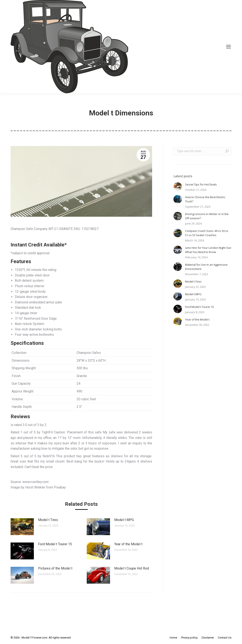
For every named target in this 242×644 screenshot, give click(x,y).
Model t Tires (48, 520)
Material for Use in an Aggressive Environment (206, 267)
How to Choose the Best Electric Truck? (205, 199)
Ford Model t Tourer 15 (55, 544)
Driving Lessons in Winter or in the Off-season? (207, 216)
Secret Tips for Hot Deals (201, 184)
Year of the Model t (128, 544)
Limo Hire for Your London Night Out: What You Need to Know (208, 250)
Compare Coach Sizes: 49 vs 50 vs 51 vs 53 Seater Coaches (207, 233)
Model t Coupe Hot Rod (132, 568)
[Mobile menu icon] (228, 47)
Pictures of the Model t (55, 568)
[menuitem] (173, 638)
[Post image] (22, 527)
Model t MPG (124, 520)
